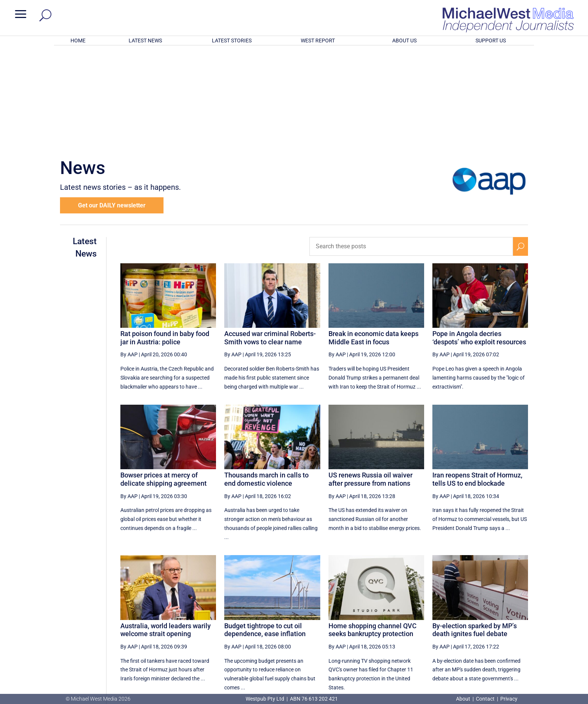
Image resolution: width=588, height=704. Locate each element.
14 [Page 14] (372, 622)
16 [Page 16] (410, 622)
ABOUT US (404, 41)
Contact (485, 699)
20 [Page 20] (486, 622)
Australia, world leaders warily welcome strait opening (166, 532)
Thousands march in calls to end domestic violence (266, 381)
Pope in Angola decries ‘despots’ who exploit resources (479, 239)
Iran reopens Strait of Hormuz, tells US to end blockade (477, 381)
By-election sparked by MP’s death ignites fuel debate (475, 532)
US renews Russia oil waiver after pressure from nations (370, 381)
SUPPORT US (491, 41)
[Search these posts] (411, 148)
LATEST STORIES (232, 41)
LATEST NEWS (145, 41)
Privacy (509, 699)
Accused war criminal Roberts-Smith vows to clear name (270, 239)
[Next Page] (503, 622)
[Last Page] (520, 622)
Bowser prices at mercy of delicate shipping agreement (163, 381)
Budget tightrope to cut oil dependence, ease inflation (265, 532)
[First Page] (338, 622)
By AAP (129, 256)
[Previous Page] (355, 622)
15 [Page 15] (391, 622)
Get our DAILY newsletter (112, 107)
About (464, 699)
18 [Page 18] (448, 622)
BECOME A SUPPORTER (548, 651)
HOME (78, 41)
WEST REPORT (318, 41)
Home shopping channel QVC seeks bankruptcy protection (373, 532)
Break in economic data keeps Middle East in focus (373, 239)
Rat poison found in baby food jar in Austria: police (165, 239)
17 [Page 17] (429, 622)
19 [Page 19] (467, 622)
